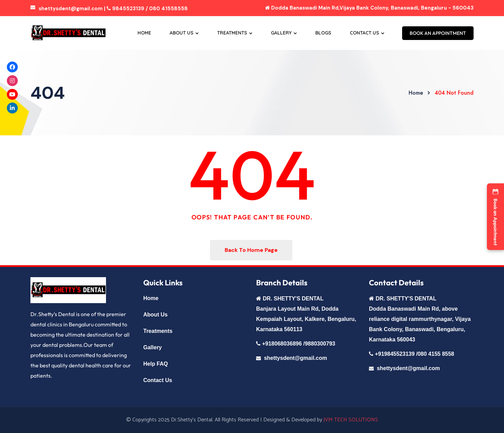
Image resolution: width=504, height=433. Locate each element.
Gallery (281, 33)
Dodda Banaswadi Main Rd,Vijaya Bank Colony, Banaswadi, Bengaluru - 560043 (369, 8)
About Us (182, 33)
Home (144, 33)
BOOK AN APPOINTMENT (438, 33)
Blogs (323, 33)
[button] (495, 216)
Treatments (232, 33)
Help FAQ (156, 364)
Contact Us (364, 33)
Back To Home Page (251, 250)
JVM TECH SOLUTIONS (351, 420)
